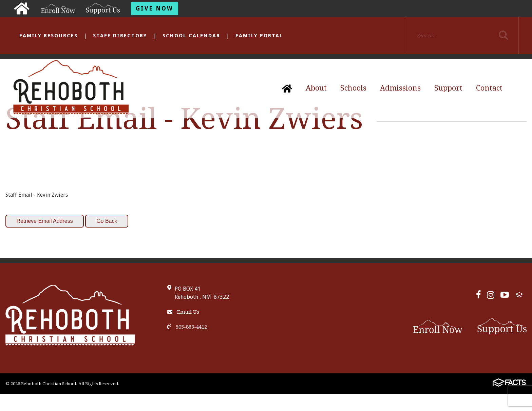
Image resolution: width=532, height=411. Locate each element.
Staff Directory (120, 36)
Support (448, 88)
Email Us (183, 312)
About (316, 88)
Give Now (155, 8)
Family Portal (259, 36)
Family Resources (49, 36)
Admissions (400, 88)
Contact (489, 88)
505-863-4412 (187, 327)
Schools (353, 88)
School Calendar (191, 36)
